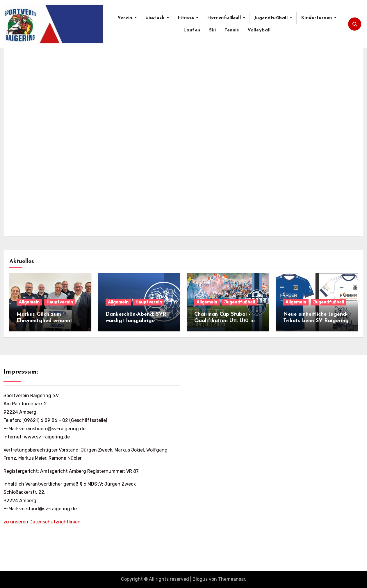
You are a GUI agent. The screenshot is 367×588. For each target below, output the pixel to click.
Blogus (200, 579)
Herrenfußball (225, 18)
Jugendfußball (272, 18)
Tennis (232, 30)
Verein (126, 18)
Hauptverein (60, 302)
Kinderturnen (317, 18)
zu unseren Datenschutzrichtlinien (42, 522)
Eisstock (156, 18)
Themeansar (232, 579)
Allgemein (29, 302)
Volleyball (259, 30)
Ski (213, 30)
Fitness (187, 18)
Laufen (192, 30)
